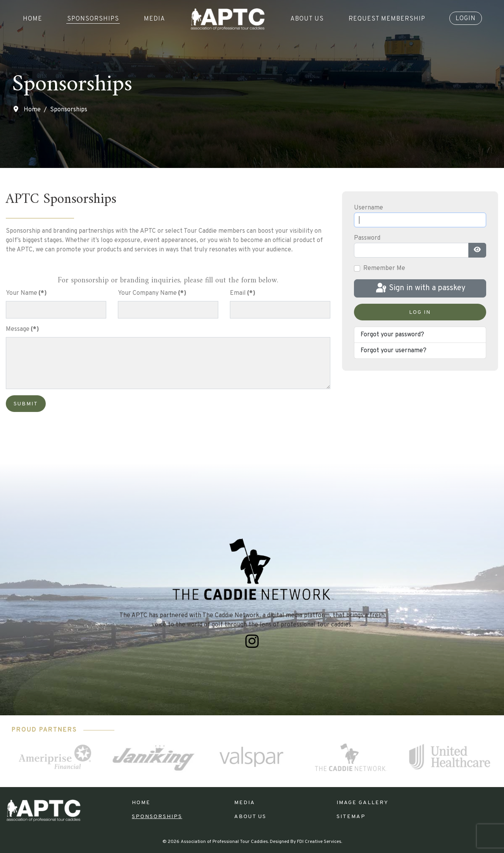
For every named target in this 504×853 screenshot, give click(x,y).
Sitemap (351, 817)
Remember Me (384, 268)
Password (367, 238)
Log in (420, 312)
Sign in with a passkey (420, 288)
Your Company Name (152, 293)
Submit (26, 404)
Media (154, 19)
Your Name (26, 293)
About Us (307, 19)
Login (466, 19)
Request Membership (387, 19)
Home (33, 19)
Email (243, 293)
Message (22, 329)
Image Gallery (362, 803)
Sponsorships (93, 19)
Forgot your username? (394, 351)
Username (369, 208)
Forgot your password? (392, 335)
